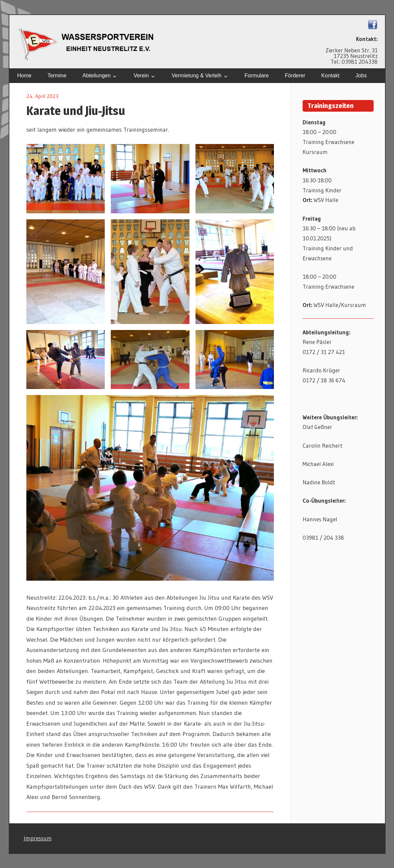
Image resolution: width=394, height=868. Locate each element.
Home (25, 75)
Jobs (361, 75)
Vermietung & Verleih (197, 75)
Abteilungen (97, 75)
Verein (141, 75)
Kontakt (330, 75)
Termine (57, 75)
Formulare (257, 75)
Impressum (38, 838)
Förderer (295, 75)
